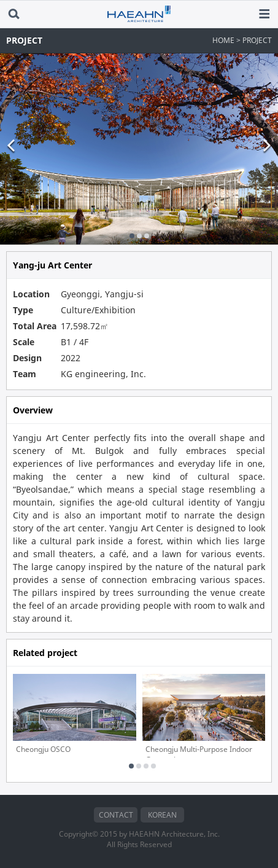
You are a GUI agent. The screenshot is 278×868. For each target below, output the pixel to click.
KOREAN (162, 815)
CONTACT (116, 815)
